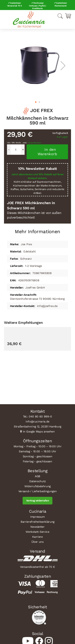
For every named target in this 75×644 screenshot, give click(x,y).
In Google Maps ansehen (39, 431)
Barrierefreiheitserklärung (37, 522)
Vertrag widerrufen (38, 501)
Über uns (37, 542)
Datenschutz (37, 481)
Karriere (37, 537)
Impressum (37, 517)
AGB (37, 476)
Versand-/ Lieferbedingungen (38, 491)
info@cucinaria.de (37, 421)
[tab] (37, 230)
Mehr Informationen (37, 232)
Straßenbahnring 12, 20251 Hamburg (37, 426)
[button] (63, 65)
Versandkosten (34, 143)
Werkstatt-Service (37, 532)
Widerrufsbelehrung (37, 486)
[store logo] (29, 19)
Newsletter (37, 527)
